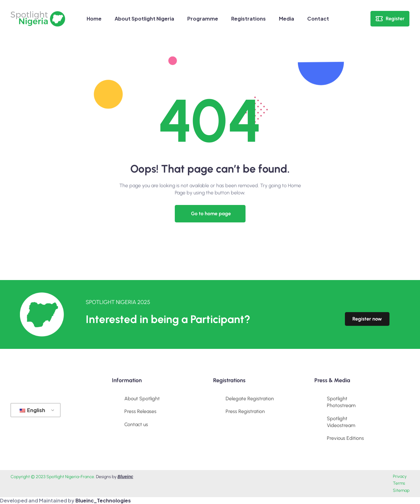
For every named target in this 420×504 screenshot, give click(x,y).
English (32, 410)
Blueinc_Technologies (103, 500)
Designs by (115, 477)
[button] (210, 214)
